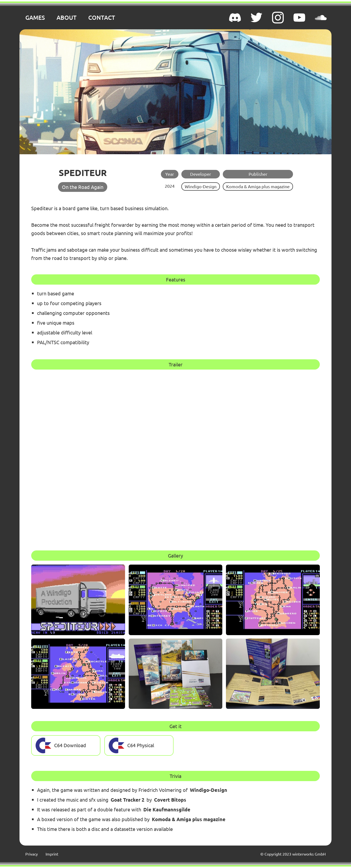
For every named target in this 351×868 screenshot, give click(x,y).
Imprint (52, 854)
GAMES (35, 17)
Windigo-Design (201, 186)
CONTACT (102, 17)
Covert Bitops (170, 800)
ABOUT (67, 17)
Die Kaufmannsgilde (167, 809)
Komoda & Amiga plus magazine (258, 186)
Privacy (32, 854)
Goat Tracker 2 (127, 800)
